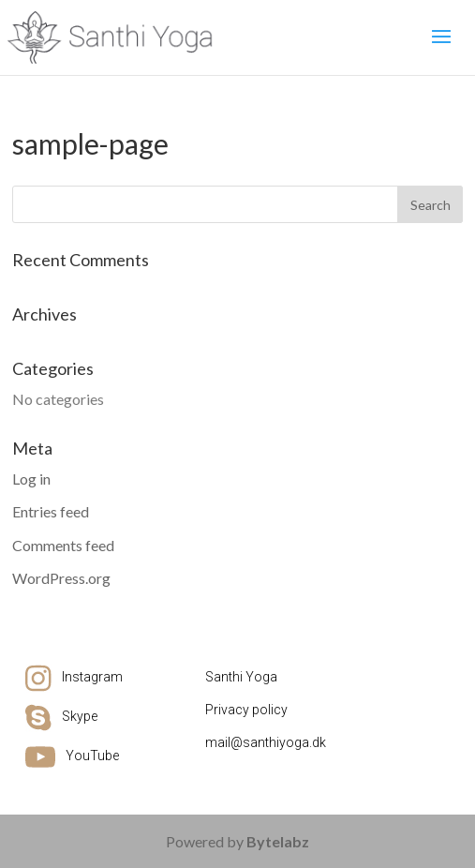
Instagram (92, 677)
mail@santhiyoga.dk (266, 742)
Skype (80, 716)
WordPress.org (61, 578)
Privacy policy (246, 710)
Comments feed (63, 545)
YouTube (92, 756)
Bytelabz (278, 841)
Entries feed (51, 511)
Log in (31, 479)
